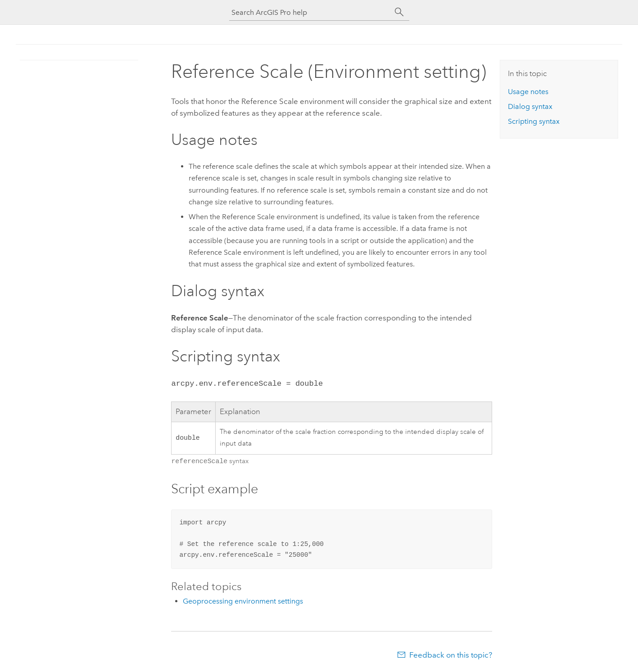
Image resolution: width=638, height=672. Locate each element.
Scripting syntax (534, 121)
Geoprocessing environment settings (243, 600)
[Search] (399, 12)
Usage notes (528, 92)
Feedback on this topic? (451, 654)
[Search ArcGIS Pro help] (310, 12)
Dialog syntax (530, 106)
